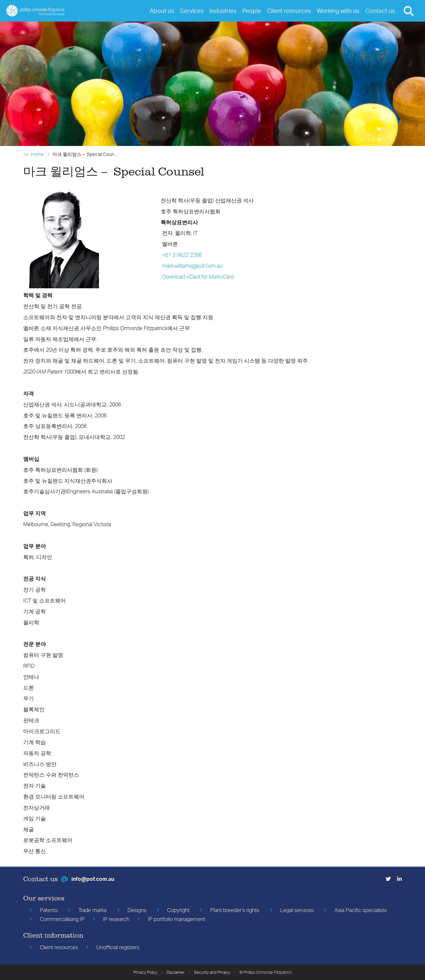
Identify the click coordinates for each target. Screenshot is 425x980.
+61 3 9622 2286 (182, 255)
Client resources (59, 947)
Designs (137, 910)
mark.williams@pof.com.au (192, 266)
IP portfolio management (176, 919)
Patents (49, 910)
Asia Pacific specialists (361, 910)
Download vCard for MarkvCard (198, 277)
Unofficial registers (118, 947)
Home (37, 154)
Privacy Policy (145, 972)
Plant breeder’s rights (235, 910)
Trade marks (92, 910)
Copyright (178, 910)
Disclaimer (176, 972)
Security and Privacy (212, 972)
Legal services (297, 910)
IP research (116, 919)
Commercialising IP (62, 919)
